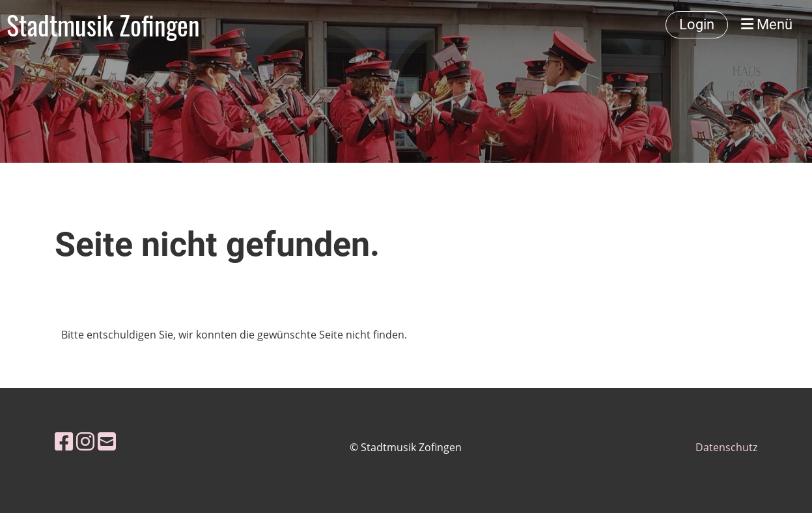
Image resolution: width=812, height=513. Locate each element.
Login (697, 24)
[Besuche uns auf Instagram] (85, 441)
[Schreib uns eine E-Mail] (107, 441)
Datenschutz (726, 447)
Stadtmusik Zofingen (103, 25)
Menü (767, 24)
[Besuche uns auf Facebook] (64, 441)
